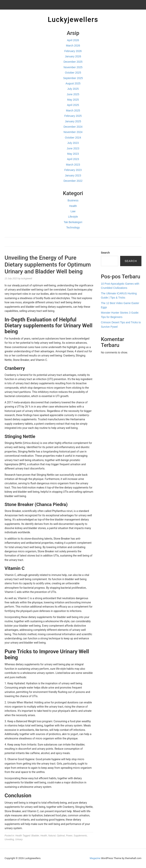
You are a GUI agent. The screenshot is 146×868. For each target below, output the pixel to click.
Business (73, 200)
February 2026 (73, 51)
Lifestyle (73, 217)
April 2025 (73, 105)
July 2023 (73, 143)
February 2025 (73, 116)
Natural (52, 836)
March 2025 (73, 111)
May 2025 (73, 100)
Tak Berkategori (73, 222)
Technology (73, 227)
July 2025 (73, 89)
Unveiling (9, 839)
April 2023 (73, 159)
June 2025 (73, 94)
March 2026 (73, 46)
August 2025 (73, 83)
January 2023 (73, 175)
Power (69, 836)
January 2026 (73, 56)
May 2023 (73, 154)
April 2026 (73, 40)
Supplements (80, 836)
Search (105, 253)
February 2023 (73, 170)
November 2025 (73, 67)
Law (73, 211)
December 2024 (73, 127)
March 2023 (73, 165)
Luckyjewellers (73, 20)
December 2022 (73, 181)
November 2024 (73, 132)
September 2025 (73, 78)
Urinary (19, 839)
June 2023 (73, 148)
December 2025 (73, 62)
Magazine (95, 858)
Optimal (61, 836)
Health (73, 206)
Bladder (35, 836)
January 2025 (73, 121)
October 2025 (73, 73)
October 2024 (73, 138)
